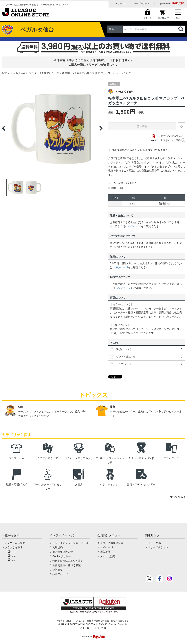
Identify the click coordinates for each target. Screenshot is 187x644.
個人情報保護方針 (63, 552)
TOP (4, 73)
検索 (181, 29)
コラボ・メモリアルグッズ (44, 73)
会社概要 (58, 570)
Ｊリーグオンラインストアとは (70, 543)
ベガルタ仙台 (18, 73)
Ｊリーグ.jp (121, 3)
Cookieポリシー (62, 556)
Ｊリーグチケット (141, 3)
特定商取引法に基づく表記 (68, 561)
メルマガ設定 (108, 556)
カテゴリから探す (15, 543)
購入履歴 (105, 552)
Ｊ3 (14, 560)
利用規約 (58, 547)
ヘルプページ (133, 226)
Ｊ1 (14, 551)
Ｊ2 (14, 556)
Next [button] (101, 128)
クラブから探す (14, 547)
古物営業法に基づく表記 (67, 565)
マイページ (107, 547)
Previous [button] (3, 128)
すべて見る (177, 497)
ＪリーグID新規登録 (112, 543)
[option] (52, 128)
